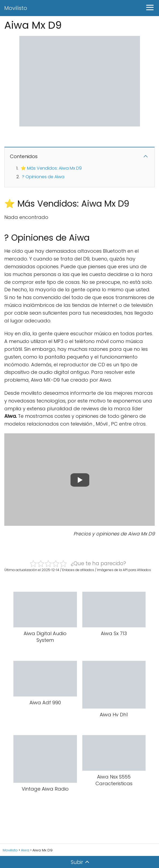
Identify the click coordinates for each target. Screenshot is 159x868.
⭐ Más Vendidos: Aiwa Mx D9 (51, 168)
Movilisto (16, 8)
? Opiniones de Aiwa (43, 177)
